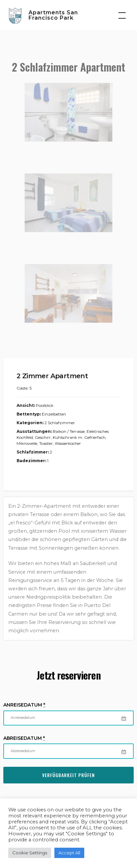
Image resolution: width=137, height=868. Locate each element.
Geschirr (43, 437)
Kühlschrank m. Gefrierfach (79, 437)
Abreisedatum (24, 738)
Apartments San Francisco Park (53, 15)
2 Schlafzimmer (60, 423)
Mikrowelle (27, 443)
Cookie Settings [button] (30, 853)
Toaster (46, 443)
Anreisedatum (24, 705)
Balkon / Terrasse (69, 431)
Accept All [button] (69, 853)
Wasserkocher (68, 443)
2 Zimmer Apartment (52, 376)
